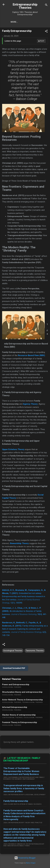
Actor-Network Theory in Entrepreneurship (22, 700)
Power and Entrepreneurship (16, 684)
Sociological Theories (13, 651)
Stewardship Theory (19, 543)
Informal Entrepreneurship (15, 707)
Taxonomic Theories (35, 651)
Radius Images (31, 863)
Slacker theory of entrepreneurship (19, 715)
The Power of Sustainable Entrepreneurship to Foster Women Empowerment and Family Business (21, 771)
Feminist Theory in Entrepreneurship (20, 722)
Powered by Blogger (25, 858)
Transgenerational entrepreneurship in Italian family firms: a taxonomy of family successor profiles (24, 788)
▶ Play (41, 41)
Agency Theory (30, 404)
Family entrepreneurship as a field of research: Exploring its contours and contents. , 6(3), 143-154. (25, 629)
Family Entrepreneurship (16, 801)
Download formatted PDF (14, 668)
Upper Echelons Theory (13, 449)
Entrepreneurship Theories (25, 6)
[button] (46, 32)
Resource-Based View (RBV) (31, 355)
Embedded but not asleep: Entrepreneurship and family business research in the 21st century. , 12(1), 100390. (24, 596)
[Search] (46, 5)
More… (14, 22)
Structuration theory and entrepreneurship (22, 692)
